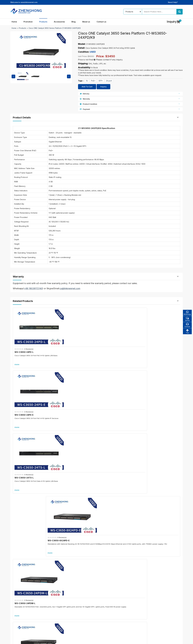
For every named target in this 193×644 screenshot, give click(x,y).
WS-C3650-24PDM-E (69, 396)
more (18, 355)
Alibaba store (143, 620)
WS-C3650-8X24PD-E (154, 342)
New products (78, 608)
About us (86, 22)
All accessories (78, 616)
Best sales (76, 612)
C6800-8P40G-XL (70, 534)
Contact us (101, 22)
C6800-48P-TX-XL (157, 495)
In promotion (77, 603)
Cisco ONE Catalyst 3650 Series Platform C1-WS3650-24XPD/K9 (55, 28)
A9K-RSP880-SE (156, 534)
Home (14, 22)
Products (43, 22)
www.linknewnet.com (174, 640)
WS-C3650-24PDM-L (26, 396)
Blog (74, 22)
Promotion (28, 22)
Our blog (107, 603)
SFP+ (101, 81)
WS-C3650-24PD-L (25, 342)
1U (87, 81)
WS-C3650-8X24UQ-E (154, 396)
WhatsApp (187, 313)
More (96, 419)
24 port (109, 81)
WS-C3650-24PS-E (68, 342)
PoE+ (93, 81)
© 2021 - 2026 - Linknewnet (22, 640)
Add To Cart (87, 87)
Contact (187, 326)
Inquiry (103, 87)
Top (187, 332)
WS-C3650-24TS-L (110, 342)
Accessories (59, 22)
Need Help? (173, 2)
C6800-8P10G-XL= (70, 495)
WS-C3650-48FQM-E (111, 396)
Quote (187, 319)
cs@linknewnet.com (146, 616)
